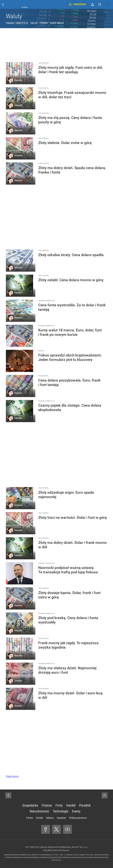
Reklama (50, 818)
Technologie (61, 811)
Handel (71, 805)
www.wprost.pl (99, 857)
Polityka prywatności (78, 818)
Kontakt (40, 818)
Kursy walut (57, 23)
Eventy (76, 811)
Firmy (59, 805)
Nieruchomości (39, 811)
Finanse (47, 805)
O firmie (30, 818)
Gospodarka (30, 805)
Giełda (34, 23)
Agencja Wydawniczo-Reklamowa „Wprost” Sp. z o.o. (64, 847)
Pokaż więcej (12, 776)
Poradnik (85, 805)
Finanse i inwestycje (17, 23)
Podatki (44, 23)
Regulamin (61, 818)
